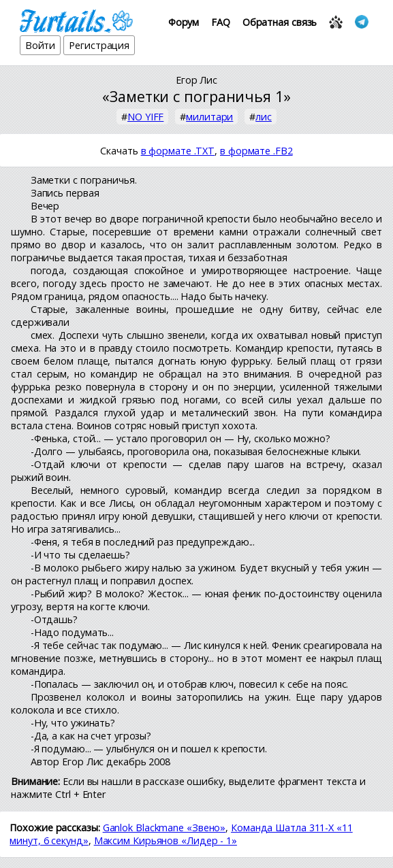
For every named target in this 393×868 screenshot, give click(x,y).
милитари (209, 117)
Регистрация (99, 45)
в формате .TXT (178, 151)
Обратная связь (280, 22)
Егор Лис (196, 80)
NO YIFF (145, 117)
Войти (41, 45)
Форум (184, 22)
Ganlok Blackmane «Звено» (164, 828)
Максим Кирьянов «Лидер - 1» (166, 840)
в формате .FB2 (256, 151)
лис (264, 117)
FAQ (221, 22)
